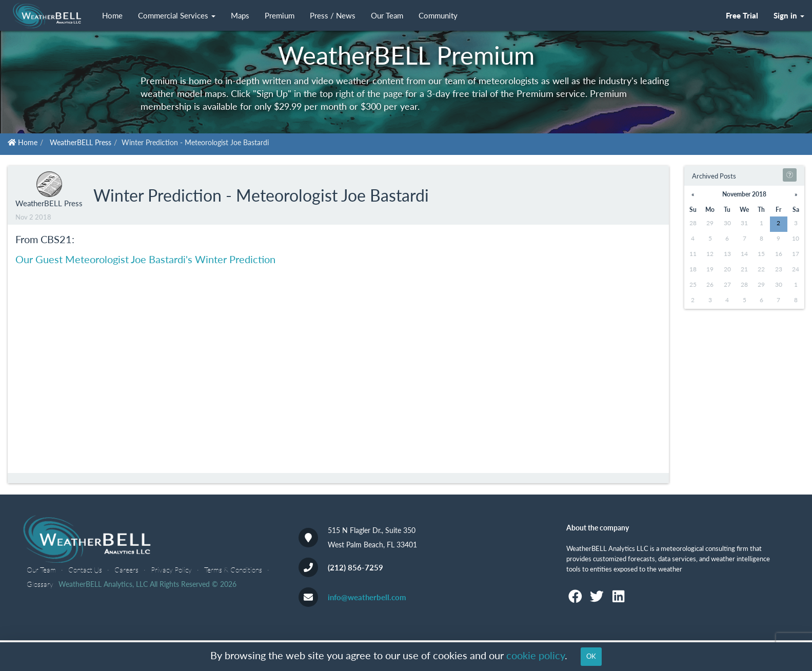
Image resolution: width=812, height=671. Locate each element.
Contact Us (85, 570)
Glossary (40, 584)
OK (591, 656)
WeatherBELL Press (81, 142)
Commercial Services (177, 16)
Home (112, 16)
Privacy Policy (171, 570)
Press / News (333, 16)
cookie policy (536, 655)
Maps (240, 16)
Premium (280, 16)
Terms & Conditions (233, 570)
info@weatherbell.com (367, 597)
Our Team (387, 16)
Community (438, 16)
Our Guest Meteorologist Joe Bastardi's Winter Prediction (145, 259)
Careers (126, 570)
